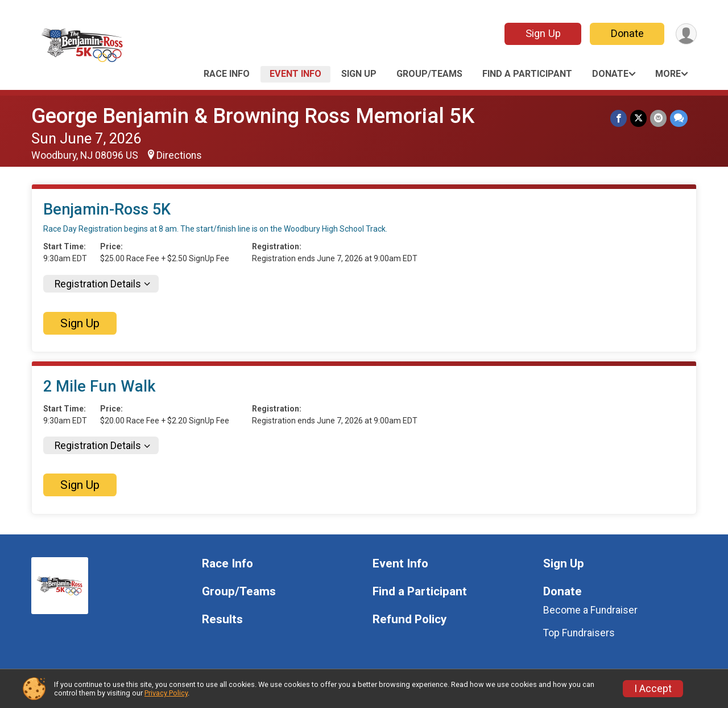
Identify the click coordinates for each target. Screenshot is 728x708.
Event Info (295, 74)
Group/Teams (429, 74)
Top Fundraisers (579, 633)
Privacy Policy (166, 693)
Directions (179, 155)
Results (222, 619)
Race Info (227, 74)
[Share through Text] (679, 118)
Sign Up (543, 33)
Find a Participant (527, 74)
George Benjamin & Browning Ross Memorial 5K (253, 116)
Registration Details (98, 284)
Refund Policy (409, 619)
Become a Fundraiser (590, 610)
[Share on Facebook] (619, 118)
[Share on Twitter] (638, 118)
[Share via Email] (658, 118)
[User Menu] (686, 34)
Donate (627, 33)
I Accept (653, 689)
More (668, 74)
